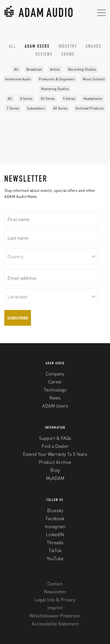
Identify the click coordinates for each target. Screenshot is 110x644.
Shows (68, 55)
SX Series (48, 99)
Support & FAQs (55, 438)
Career (55, 382)
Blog (55, 470)
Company (55, 374)
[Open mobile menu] (101, 12)
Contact (55, 584)
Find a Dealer (55, 446)
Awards (93, 47)
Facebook (55, 518)
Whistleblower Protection (55, 616)
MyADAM (55, 478)
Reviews (44, 55)
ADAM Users (37, 47)
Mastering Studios (55, 89)
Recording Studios (82, 69)
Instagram (55, 526)
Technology (55, 390)
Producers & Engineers (57, 79)
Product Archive (55, 462)
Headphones (93, 99)
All (12, 47)
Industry (68, 47)
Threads (55, 542)
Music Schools (94, 79)
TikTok (55, 550)
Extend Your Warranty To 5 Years (55, 454)
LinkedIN (55, 534)
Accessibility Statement (55, 624)
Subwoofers (36, 108)
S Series (69, 99)
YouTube (55, 558)
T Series (13, 108)
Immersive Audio (18, 79)
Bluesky (55, 510)
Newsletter (55, 592)
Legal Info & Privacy (55, 600)
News (55, 398)
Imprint (55, 608)
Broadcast (34, 69)
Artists (55, 69)
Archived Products (90, 108)
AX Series (60, 108)
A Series (26, 99)
